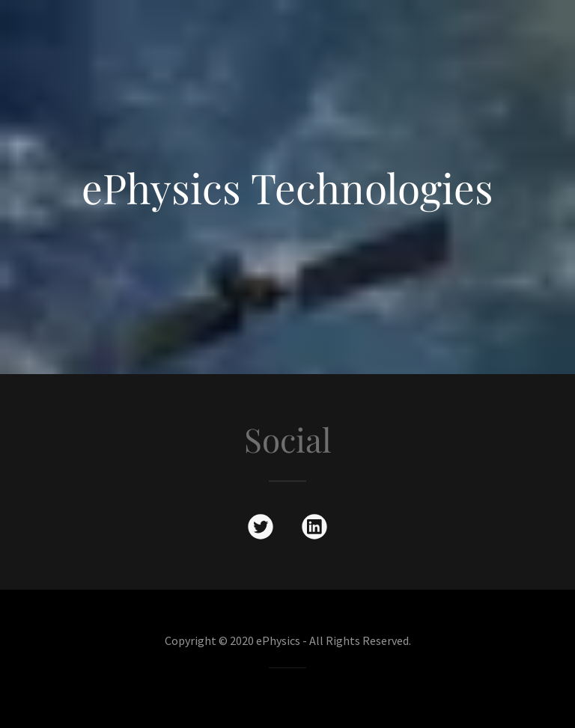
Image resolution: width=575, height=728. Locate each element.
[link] (261, 530)
